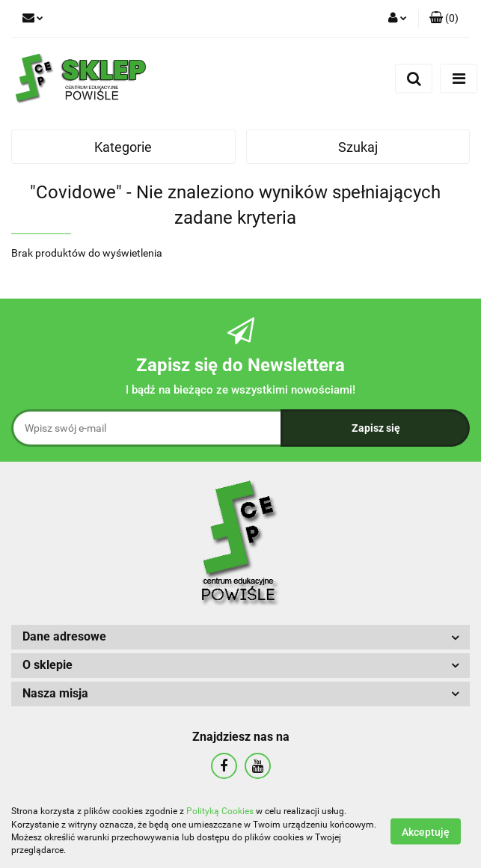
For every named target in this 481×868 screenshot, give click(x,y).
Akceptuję (426, 831)
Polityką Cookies (220, 811)
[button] (444, 19)
